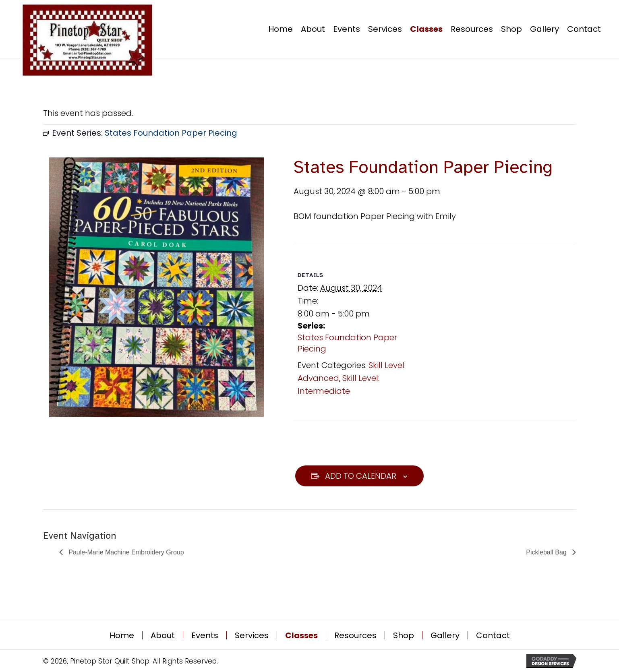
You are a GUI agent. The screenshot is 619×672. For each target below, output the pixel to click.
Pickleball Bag (547, 552)
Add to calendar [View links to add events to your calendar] (361, 476)
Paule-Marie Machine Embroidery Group (125, 552)
